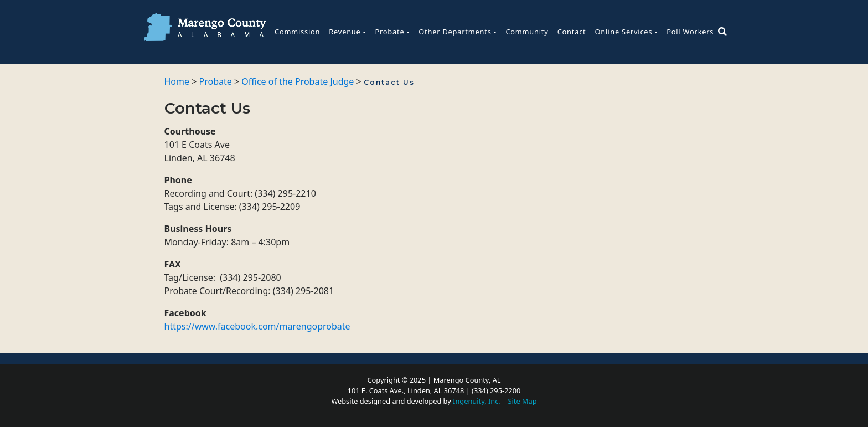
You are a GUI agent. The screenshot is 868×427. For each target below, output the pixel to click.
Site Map (522, 401)
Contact (572, 32)
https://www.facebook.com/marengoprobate (257, 326)
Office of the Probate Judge (298, 81)
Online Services (624, 32)
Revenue (345, 32)
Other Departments (455, 32)
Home (177, 81)
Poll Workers (690, 32)
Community (527, 32)
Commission (297, 32)
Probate (389, 32)
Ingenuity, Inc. (477, 401)
